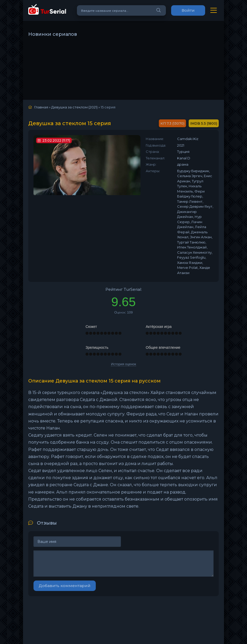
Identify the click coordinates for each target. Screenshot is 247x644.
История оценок (124, 364)
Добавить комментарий (65, 586)
